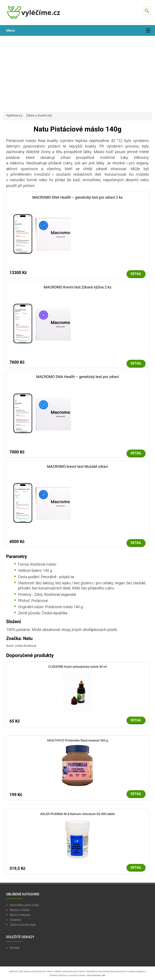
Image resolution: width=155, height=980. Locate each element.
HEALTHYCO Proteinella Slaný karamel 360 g (77, 740)
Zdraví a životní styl (39, 115)
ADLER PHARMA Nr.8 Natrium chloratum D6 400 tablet (77, 814)
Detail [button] (136, 274)
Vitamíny (15, 920)
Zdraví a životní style (23, 925)
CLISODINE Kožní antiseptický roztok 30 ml (77, 667)
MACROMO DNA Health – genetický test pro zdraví (77, 377)
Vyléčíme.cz (14, 115)
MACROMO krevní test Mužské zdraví (78, 466)
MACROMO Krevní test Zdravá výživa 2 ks (77, 287)
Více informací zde (96, 975)
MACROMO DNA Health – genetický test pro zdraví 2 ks (77, 197)
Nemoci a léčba (20, 910)
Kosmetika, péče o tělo (24, 905)
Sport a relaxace (20, 915)
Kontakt (15, 948)
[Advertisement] (77, 79)
